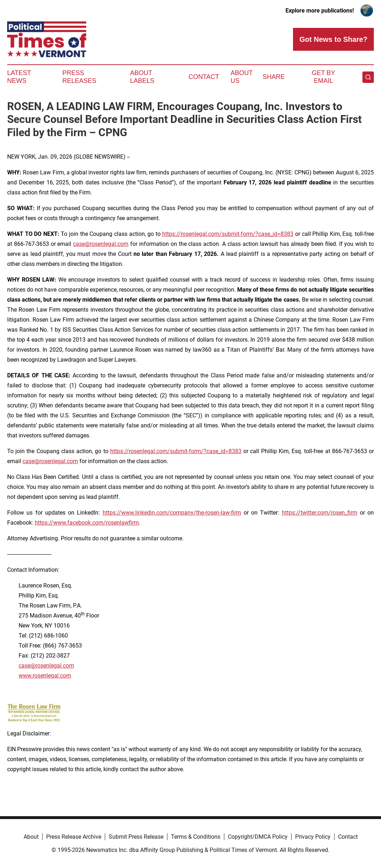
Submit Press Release (136, 837)
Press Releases (79, 77)
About (31, 837)
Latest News (19, 77)
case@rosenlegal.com (101, 244)
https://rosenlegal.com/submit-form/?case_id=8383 (228, 234)
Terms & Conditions (196, 837)
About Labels (142, 77)
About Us (242, 77)
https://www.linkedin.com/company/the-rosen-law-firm (172, 513)
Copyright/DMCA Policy (258, 837)
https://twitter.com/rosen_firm (320, 513)
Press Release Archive (74, 837)
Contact (204, 77)
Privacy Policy (313, 837)
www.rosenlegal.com (45, 676)
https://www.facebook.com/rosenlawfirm (87, 523)
